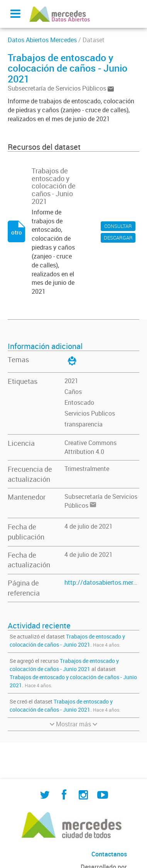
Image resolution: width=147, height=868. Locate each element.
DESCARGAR (118, 238)
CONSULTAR (118, 226)
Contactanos (109, 854)
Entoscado (79, 402)
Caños (73, 392)
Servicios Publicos (90, 413)
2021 (71, 381)
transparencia (84, 424)
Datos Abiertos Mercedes (42, 40)
